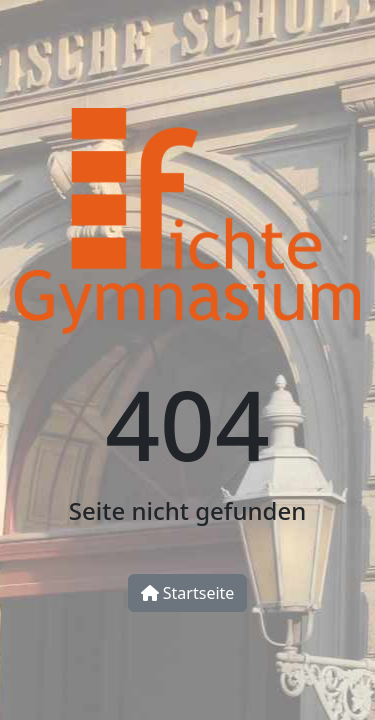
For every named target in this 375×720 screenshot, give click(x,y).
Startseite (188, 593)
